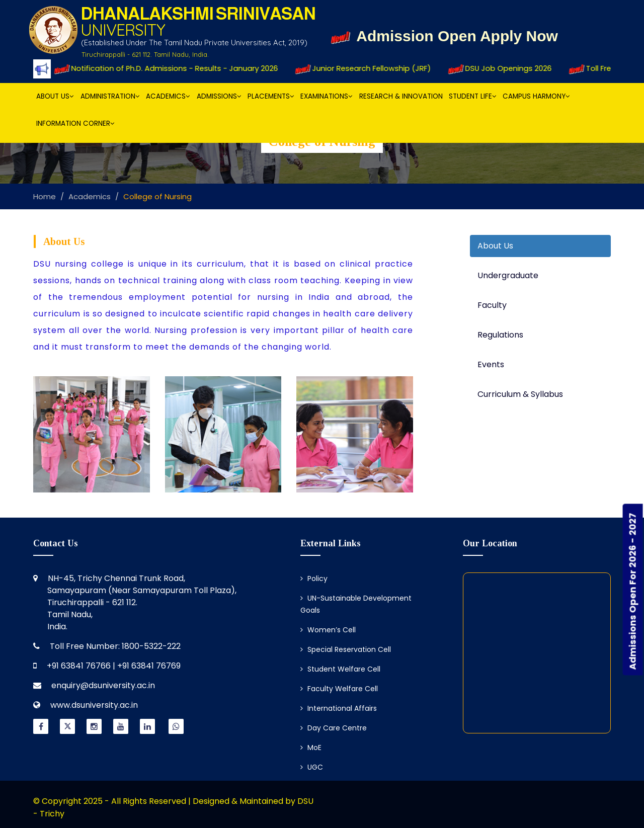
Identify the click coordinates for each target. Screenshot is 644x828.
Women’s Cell (328, 630)
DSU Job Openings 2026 (507, 68)
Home (45, 196)
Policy (314, 578)
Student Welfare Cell (340, 669)
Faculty (492, 305)
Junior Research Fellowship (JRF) (371, 68)
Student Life (473, 96)
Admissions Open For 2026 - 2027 (633, 592)
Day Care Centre (334, 728)
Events (491, 364)
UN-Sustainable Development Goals (356, 604)
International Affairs (339, 708)
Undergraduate (508, 275)
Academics (168, 96)
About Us (55, 96)
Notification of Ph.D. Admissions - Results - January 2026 (173, 68)
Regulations (500, 335)
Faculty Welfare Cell (339, 689)
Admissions (219, 96)
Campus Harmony (536, 96)
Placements (271, 96)
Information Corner (75, 123)
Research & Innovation (401, 96)
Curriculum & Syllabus (520, 394)
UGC (312, 767)
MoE (311, 748)
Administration (110, 96)
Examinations (327, 96)
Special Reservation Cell (346, 649)
